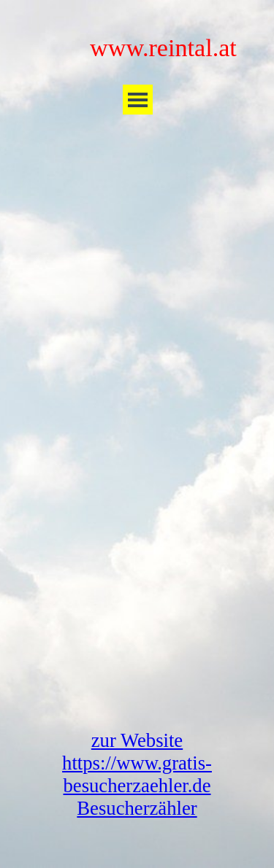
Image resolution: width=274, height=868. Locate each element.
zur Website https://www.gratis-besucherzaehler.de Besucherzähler (137, 774)
